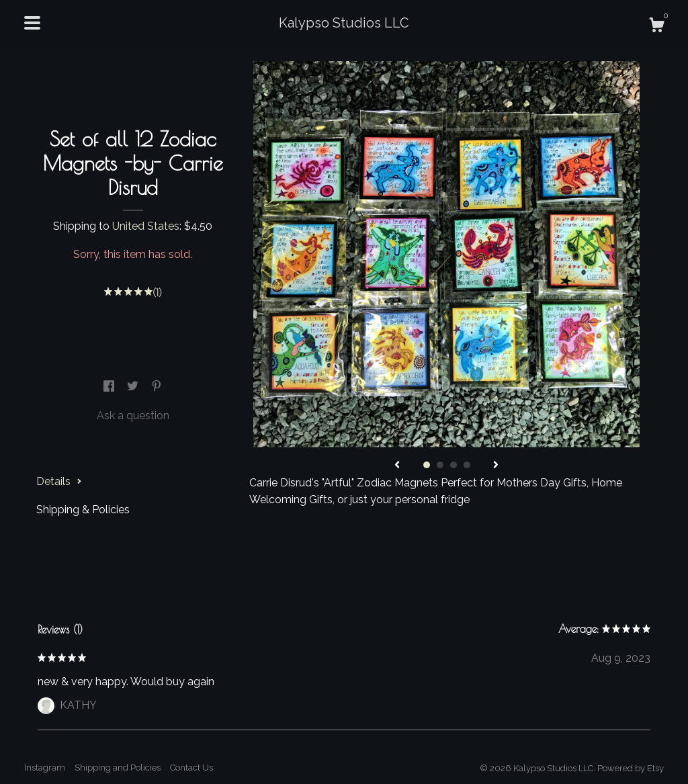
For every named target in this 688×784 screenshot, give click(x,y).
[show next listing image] (496, 466)
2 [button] (440, 465)
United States (146, 226)
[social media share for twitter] (134, 387)
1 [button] (427, 465)
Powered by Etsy (631, 768)
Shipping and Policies (118, 768)
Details (59, 481)
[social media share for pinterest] (157, 387)
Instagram (45, 768)
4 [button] (467, 465)
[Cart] (656, 27)
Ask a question (133, 416)
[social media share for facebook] (110, 387)
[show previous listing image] (397, 466)
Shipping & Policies (83, 510)
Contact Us (191, 768)
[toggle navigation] (32, 23)
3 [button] (454, 465)
